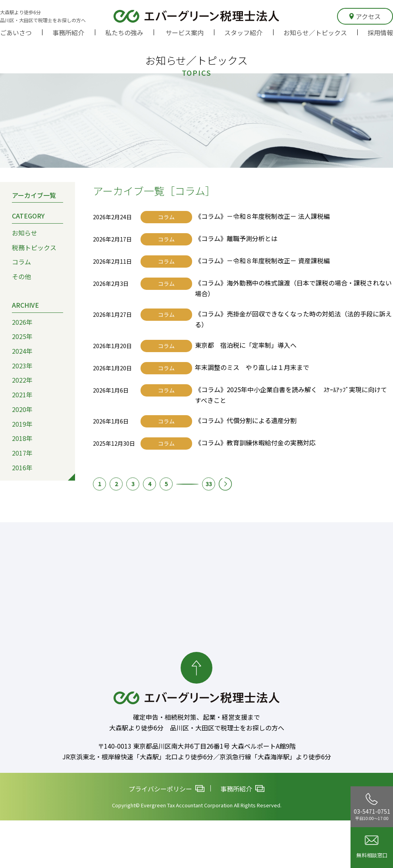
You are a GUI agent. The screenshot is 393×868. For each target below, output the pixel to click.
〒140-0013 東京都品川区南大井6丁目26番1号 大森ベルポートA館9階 (197, 746)
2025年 (22, 336)
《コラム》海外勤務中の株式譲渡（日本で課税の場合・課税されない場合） (293, 288)
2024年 (22, 351)
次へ (225, 484)
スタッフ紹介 (243, 33)
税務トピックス (34, 247)
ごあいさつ (16, 33)
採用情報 (380, 33)
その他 (21, 276)
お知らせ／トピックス (315, 33)
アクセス (365, 16)
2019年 (22, 424)
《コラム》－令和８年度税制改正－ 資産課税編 (262, 261)
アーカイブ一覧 (34, 195)
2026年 (22, 322)
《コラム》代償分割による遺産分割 (246, 420)
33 (209, 484)
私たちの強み (124, 33)
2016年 (22, 468)
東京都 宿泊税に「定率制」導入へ (246, 345)
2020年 (22, 409)
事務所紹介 (68, 33)
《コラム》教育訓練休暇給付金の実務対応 (255, 443)
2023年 (22, 366)
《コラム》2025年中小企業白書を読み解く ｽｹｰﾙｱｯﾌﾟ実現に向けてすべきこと (291, 395)
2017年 (22, 453)
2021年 (22, 395)
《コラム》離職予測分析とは (236, 238)
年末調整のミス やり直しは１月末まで (252, 367)
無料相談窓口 (372, 847)
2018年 (22, 438)
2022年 (22, 380)
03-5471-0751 (372, 807)
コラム (21, 262)
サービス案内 (185, 33)
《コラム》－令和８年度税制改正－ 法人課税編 (262, 216)
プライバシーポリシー (167, 789)
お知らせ (25, 233)
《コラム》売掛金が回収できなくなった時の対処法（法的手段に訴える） (293, 319)
